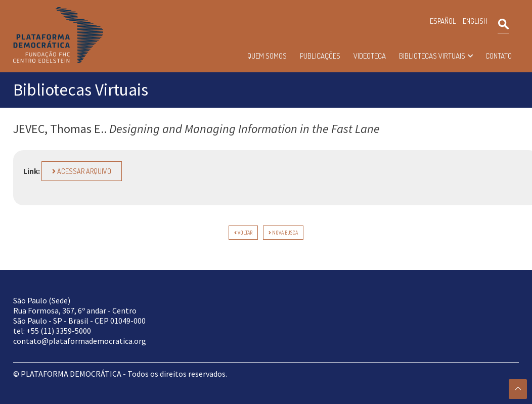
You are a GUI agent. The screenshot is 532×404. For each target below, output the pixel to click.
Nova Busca (283, 233)
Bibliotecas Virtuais (432, 56)
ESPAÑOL (443, 21)
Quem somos (267, 56)
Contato (499, 56)
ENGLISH (475, 21)
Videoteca (370, 56)
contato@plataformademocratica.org (80, 341)
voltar (243, 233)
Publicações (320, 56)
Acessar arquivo (82, 171)
